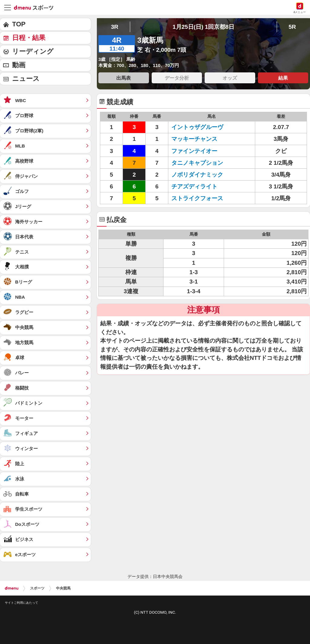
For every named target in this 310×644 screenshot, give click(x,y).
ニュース (26, 79)
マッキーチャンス (194, 139)
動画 (19, 65)
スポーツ (37, 588)
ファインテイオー (194, 151)
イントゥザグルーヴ (197, 127)
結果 (283, 78)
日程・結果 (29, 38)
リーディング (33, 51)
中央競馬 (63, 588)
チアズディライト (194, 186)
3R (114, 27)
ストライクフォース (197, 198)
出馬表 (124, 78)
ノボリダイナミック (197, 175)
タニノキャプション (197, 163)
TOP (19, 24)
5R (292, 27)
